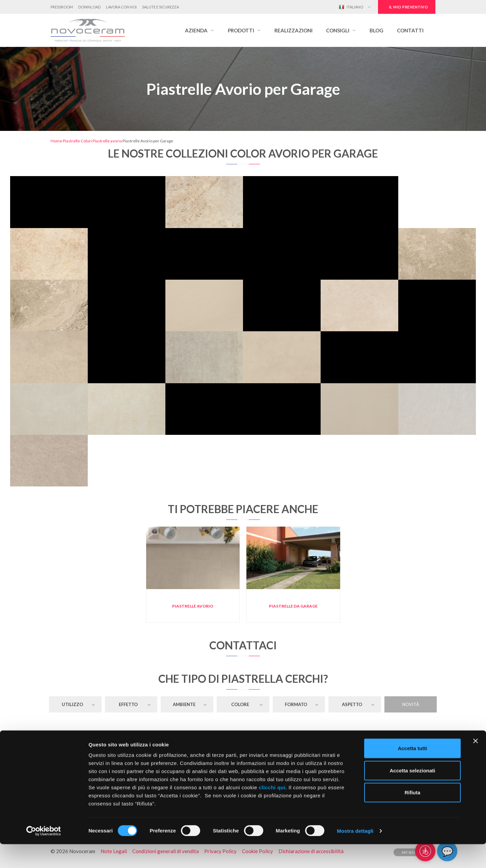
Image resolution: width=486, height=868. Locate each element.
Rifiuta (413, 816)
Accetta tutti (413, 772)
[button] (200, 30)
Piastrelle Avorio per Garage (375, 748)
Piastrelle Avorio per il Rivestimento (111, 737)
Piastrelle (71, 141)
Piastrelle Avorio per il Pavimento (111, 748)
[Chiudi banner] (476, 765)
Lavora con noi (121, 7)
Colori (86, 141)
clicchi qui (272, 811)
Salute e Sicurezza (160, 7)
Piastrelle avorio (107, 141)
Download (89, 7)
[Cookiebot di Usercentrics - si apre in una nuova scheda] (44, 855)
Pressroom (62, 7)
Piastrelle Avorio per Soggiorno (243, 748)
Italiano (351, 7)
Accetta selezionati (412, 794)
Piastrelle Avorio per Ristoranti (374, 737)
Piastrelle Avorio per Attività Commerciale (243, 737)
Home (56, 141)
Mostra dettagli (355, 855)
